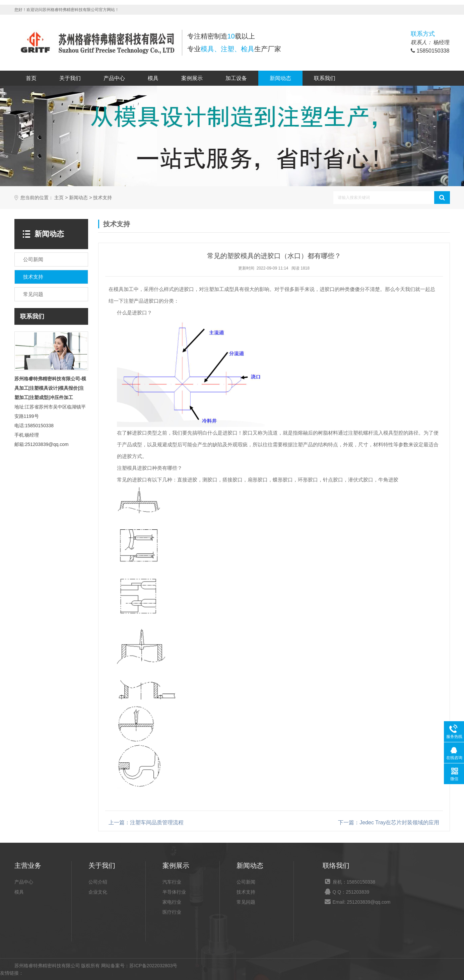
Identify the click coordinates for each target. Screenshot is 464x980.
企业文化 (98, 892)
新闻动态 (280, 78)
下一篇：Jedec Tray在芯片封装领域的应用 (389, 822)
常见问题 (246, 902)
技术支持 (103, 198)
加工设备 (236, 78)
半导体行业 (174, 892)
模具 (153, 78)
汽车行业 (172, 882)
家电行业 (172, 902)
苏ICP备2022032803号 (153, 966)
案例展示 (192, 78)
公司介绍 (98, 882)
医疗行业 (172, 912)
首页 (31, 78)
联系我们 (325, 78)
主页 (59, 198)
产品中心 (114, 78)
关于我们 (70, 78)
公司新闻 (246, 882)
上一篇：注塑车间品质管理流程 (146, 822)
